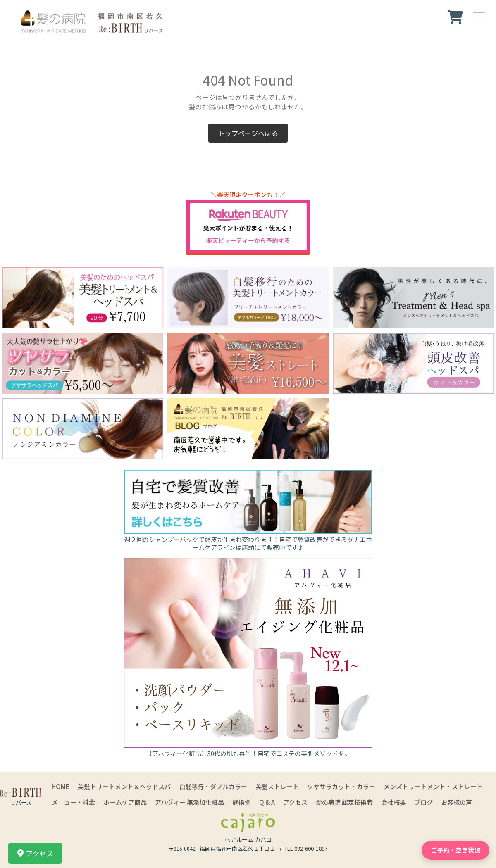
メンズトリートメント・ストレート (433, 786)
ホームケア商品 (125, 802)
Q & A (267, 802)
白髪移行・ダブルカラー (213, 786)
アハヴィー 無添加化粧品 (190, 802)
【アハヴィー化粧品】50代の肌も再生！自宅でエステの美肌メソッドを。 (248, 753)
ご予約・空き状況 (455, 850)
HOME (61, 786)
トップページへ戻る (248, 133)
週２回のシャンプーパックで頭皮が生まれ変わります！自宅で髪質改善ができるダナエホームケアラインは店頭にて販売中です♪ (248, 543)
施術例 (242, 802)
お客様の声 (457, 802)
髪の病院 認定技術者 (344, 802)
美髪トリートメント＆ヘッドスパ (124, 786)
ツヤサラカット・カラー (341, 786)
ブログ (423, 802)
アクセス (295, 802)
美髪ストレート (277, 786)
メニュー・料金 (73, 802)
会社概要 (393, 802)
